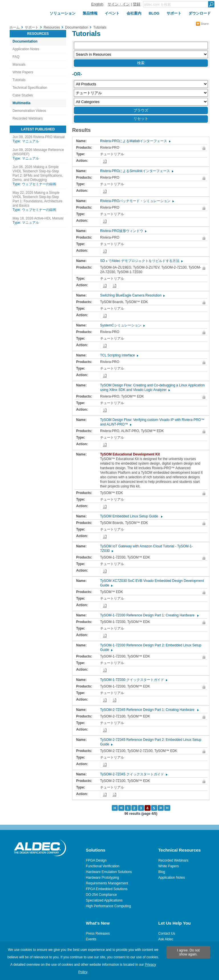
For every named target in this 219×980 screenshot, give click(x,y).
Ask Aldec (166, 939)
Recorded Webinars (28, 118)
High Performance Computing (108, 906)
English (97, 4)
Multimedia (22, 103)
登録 (137, 4)
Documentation (25, 41)
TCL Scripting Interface (119, 355)
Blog (162, 872)
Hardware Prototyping (102, 878)
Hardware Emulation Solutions (109, 872)
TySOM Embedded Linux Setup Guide (131, 516)
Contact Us (167, 933)
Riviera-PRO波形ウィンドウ (123, 231)
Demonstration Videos (29, 111)
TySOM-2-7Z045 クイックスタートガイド (133, 774)
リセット (141, 119)
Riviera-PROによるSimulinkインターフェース (136, 171)
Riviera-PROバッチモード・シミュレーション (137, 201)
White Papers (23, 72)
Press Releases (98, 933)
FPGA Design (96, 860)
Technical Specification (30, 88)
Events (91, 939)
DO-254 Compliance (101, 895)
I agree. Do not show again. (188, 952)
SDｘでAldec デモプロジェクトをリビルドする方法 (141, 261)
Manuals (19, 64)
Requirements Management (107, 883)
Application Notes (26, 49)
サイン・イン (119, 4)
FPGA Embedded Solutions (107, 889)
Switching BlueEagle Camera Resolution (132, 295)
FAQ (16, 57)
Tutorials (19, 80)
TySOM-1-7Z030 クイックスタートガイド (133, 680)
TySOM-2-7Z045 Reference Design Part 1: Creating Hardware (149, 710)
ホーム (15, 27)
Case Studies (23, 95)
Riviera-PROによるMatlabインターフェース (135, 141)
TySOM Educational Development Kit (131, 454)
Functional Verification (103, 866)
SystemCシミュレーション (122, 325)
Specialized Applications (104, 900)
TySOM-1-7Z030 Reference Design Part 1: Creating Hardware (149, 615)
